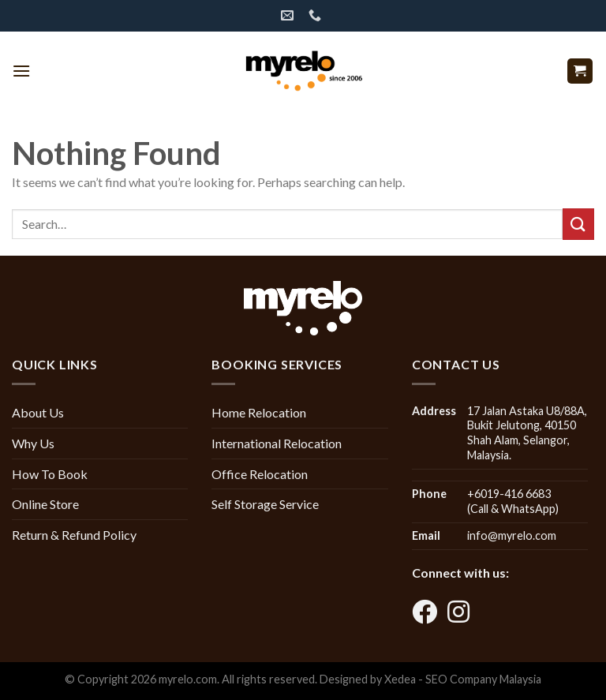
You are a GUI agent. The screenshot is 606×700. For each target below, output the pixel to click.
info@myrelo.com (512, 535)
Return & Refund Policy (74, 535)
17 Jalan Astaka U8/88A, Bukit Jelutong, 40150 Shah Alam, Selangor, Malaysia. (527, 433)
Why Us (33, 443)
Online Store (45, 504)
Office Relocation (260, 474)
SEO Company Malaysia (483, 679)
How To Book (50, 474)
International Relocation (277, 443)
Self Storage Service (265, 504)
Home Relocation (259, 412)
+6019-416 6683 (509, 494)
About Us (38, 412)
